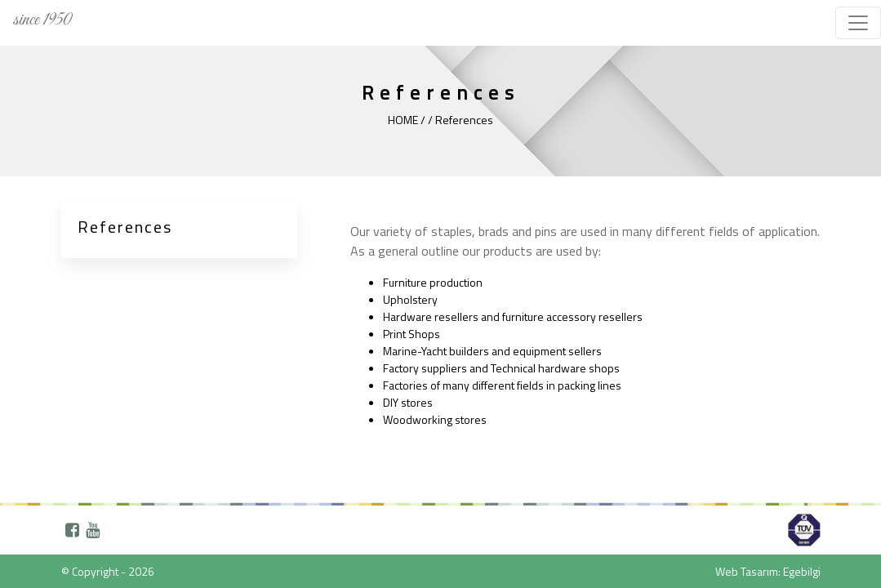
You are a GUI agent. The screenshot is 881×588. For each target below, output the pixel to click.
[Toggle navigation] (858, 23)
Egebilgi (802, 571)
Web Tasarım (747, 571)
